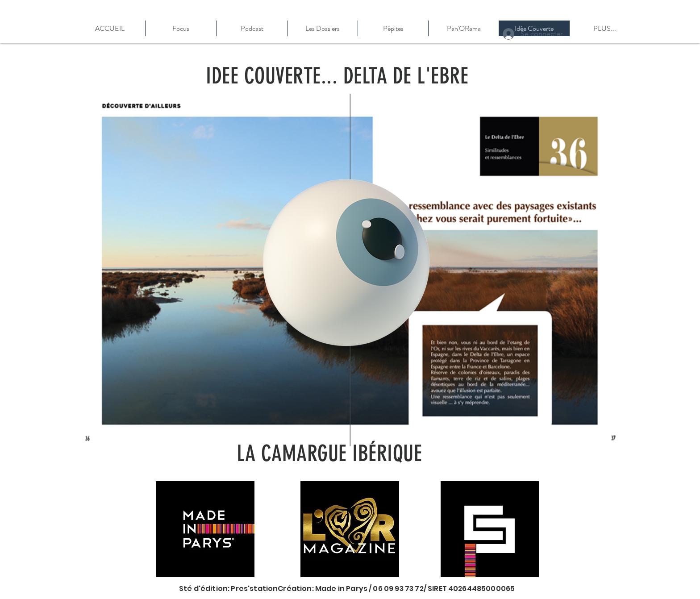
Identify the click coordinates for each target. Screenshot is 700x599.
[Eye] (346, 263)
